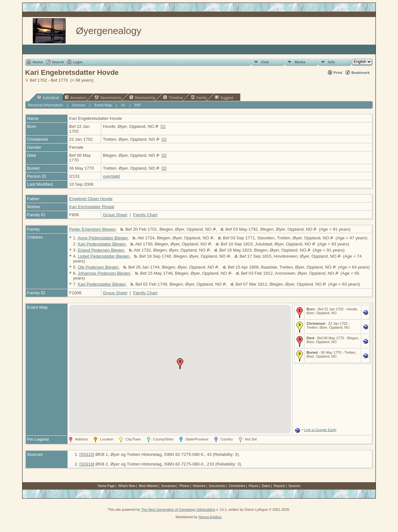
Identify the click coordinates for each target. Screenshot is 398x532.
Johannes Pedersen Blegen (104, 273)
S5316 (87, 464)
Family (199, 97)
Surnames (168, 486)
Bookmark (361, 72)
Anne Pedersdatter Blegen (103, 238)
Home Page (106, 486)
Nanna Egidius (210, 517)
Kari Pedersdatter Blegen (102, 244)
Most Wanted (148, 486)
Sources (79, 105)
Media (300, 62)
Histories (199, 486)
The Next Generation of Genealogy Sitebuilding (178, 510)
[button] (180, 364)
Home (38, 62)
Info (331, 62)
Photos (184, 486)
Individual (48, 97)
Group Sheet (115, 215)
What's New (127, 486)
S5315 (87, 454)
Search (58, 62)
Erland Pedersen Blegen (101, 250)
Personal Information (45, 105)
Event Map (103, 105)
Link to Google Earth (320, 430)
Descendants (108, 97)
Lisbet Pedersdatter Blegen (104, 256)
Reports (279, 486)
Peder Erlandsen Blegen (92, 229)
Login (78, 62)
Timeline (173, 97)
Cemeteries (237, 486)
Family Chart (145, 215)
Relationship (142, 97)
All (123, 105)
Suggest (224, 97)
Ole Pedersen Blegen (98, 267)
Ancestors (76, 97)
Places (253, 486)
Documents (217, 486)
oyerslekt (111, 176)
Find (265, 62)
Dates (266, 486)
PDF (138, 105)
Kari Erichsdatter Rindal (92, 207)
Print (338, 72)
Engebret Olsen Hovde (91, 199)
